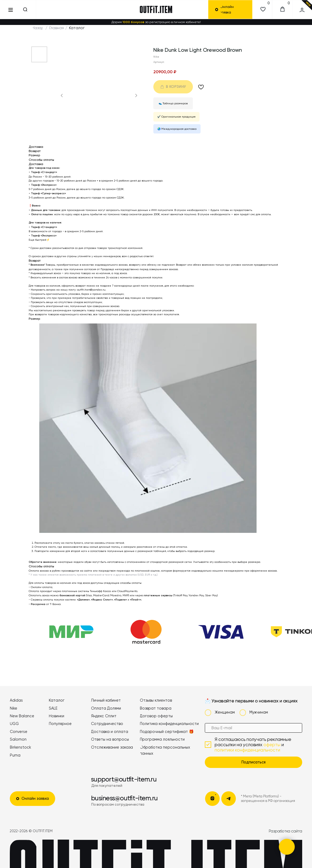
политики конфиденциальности (247, 750)
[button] (233, 10)
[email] (254, 728)
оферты (272, 745)
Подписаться (254, 762)
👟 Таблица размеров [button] (173, 103)
